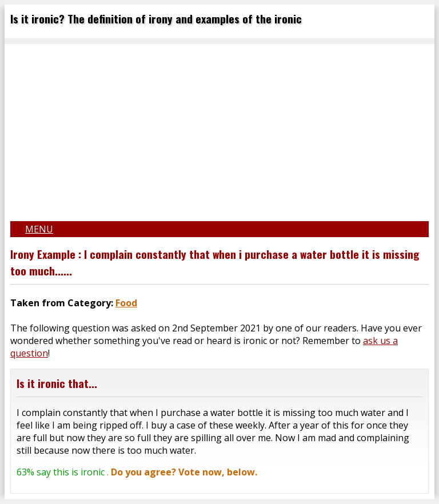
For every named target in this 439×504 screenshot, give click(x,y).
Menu (39, 229)
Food (126, 303)
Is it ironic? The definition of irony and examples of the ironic (156, 19)
